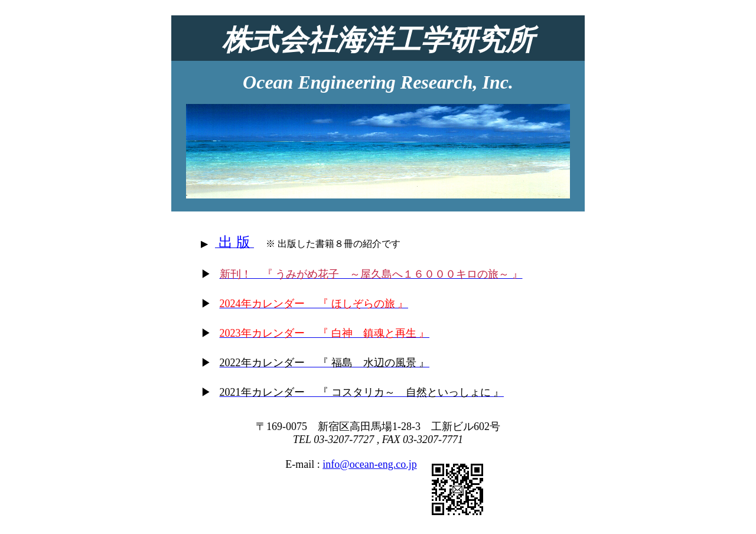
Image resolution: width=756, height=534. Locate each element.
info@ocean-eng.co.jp (370, 464)
